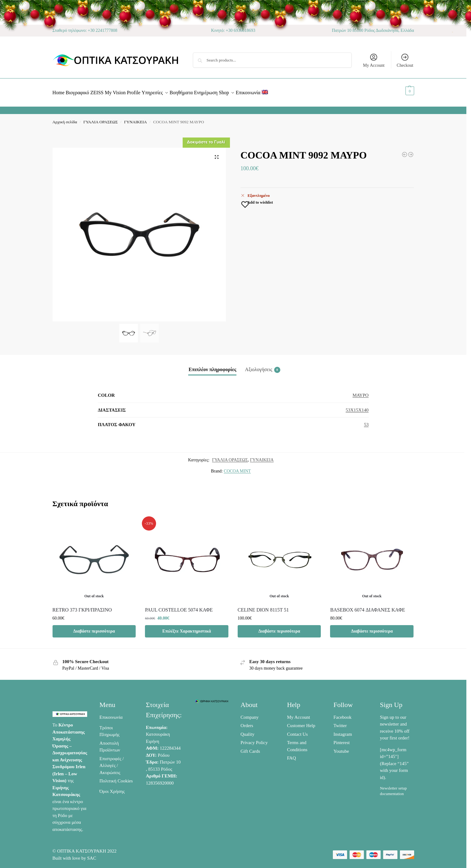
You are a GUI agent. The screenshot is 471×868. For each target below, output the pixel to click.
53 (366, 421)
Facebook (342, 713)
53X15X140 (357, 407)
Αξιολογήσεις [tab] (263, 366)
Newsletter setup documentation (393, 788)
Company (249, 713)
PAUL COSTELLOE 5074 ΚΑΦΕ (179, 606)
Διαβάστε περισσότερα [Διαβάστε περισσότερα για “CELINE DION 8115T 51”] (279, 627)
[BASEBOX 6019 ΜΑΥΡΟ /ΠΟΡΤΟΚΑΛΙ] (405, 151)
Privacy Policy (254, 739)
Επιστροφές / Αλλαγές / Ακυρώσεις (112, 762)
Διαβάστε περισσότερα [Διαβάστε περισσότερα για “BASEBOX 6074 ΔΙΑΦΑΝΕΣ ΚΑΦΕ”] (372, 627)
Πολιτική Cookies (116, 777)
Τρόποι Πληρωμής (110, 728)
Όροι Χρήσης (112, 788)
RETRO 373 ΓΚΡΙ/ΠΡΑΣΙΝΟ (82, 606)
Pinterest (342, 739)
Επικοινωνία (111, 713)
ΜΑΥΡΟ (361, 392)
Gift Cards (250, 747)
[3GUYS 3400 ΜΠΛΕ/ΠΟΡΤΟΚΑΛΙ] (411, 151)
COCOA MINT (237, 468)
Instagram (343, 730)
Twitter (340, 722)
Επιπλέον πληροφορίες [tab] (212, 366)
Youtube (341, 747)
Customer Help (301, 722)
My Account (374, 60)
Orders (247, 722)
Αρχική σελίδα (65, 119)
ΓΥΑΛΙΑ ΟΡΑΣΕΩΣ (101, 119)
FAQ (292, 755)
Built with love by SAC (74, 855)
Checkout (405, 60)
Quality (247, 730)
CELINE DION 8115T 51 (263, 606)
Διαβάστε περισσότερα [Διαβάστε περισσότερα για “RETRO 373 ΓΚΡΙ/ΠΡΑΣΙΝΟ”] (94, 627)
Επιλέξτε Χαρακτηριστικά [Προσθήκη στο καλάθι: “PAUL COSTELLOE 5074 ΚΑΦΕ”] (187, 627)
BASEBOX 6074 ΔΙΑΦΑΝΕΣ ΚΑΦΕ (367, 606)
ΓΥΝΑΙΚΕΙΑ (135, 119)
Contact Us (297, 730)
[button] (403, 91)
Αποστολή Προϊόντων (110, 743)
